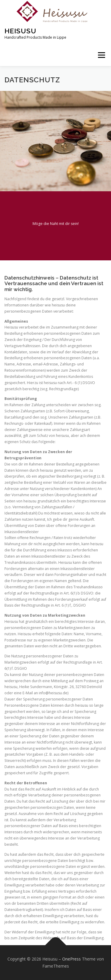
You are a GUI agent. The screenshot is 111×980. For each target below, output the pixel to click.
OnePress (71, 959)
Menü (101, 55)
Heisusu (20, 31)
